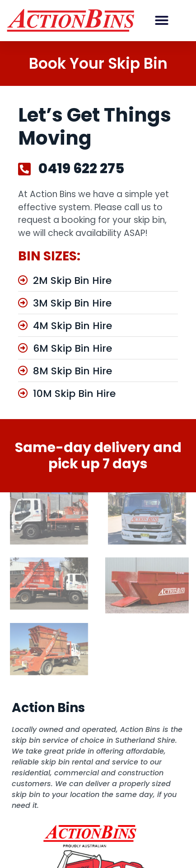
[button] (162, 20)
